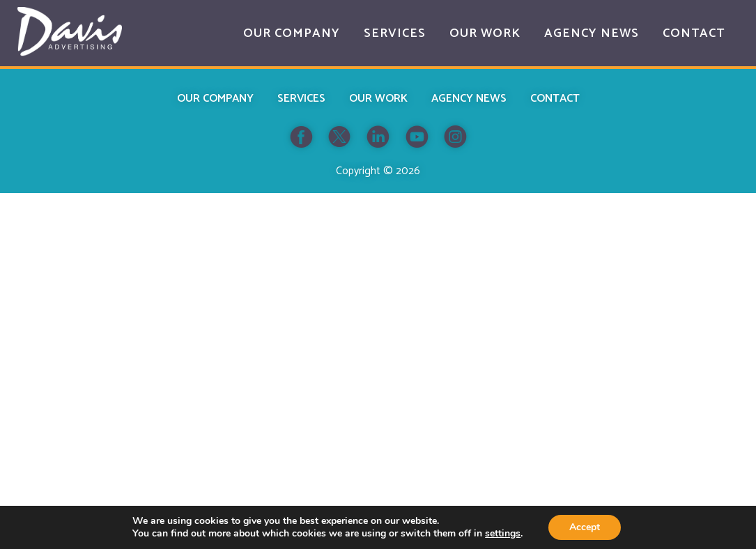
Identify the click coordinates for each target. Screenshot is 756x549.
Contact (555, 99)
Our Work (378, 99)
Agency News (469, 99)
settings (503, 534)
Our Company (215, 99)
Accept (585, 527)
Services (301, 99)
